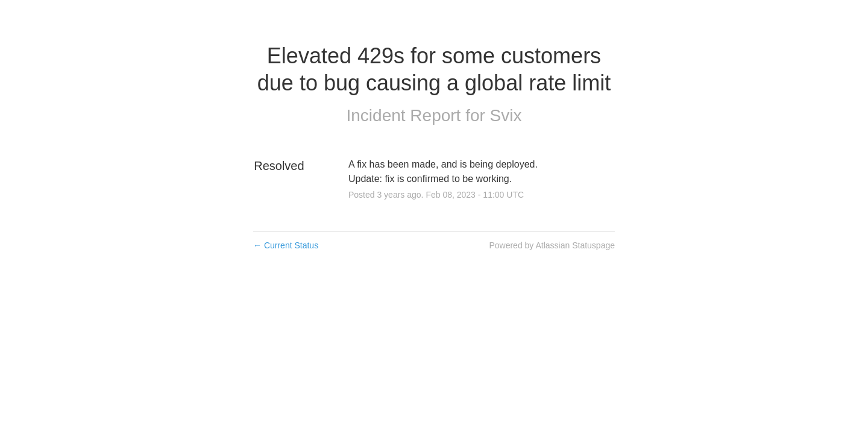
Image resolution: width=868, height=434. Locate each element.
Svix (506, 115)
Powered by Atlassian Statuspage (552, 245)
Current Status (286, 245)
